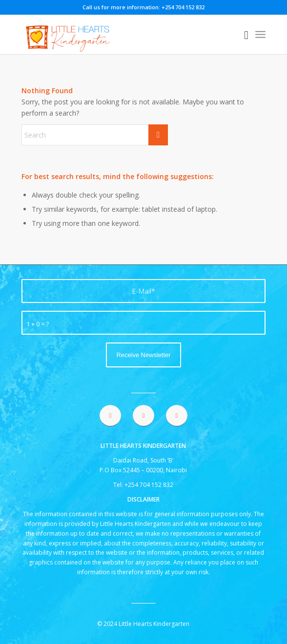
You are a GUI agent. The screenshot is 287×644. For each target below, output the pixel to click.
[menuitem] (241, 35)
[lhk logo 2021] (119, 35)
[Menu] (260, 35)
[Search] (241, 35)
